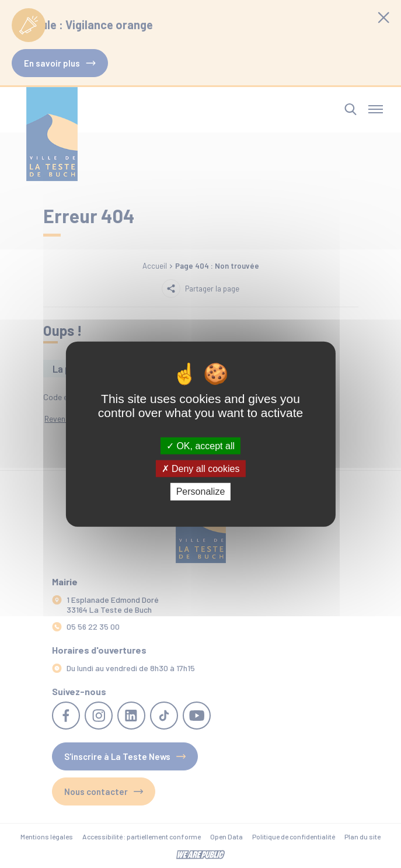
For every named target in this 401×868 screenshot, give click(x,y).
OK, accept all (200, 446)
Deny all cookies (201, 469)
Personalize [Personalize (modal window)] (201, 492)
